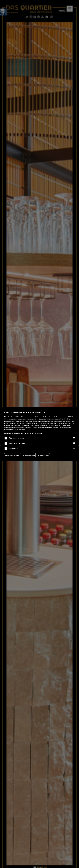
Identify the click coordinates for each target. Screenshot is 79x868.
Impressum (22, 430)
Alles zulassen (43, 455)
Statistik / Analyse (17, 438)
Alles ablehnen (29, 455)
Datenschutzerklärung (45, 428)
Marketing (13, 449)
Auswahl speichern (13, 455)
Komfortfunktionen (17, 443)
